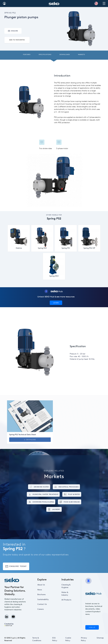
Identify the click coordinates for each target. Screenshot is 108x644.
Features (27, 55)
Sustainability (43, 599)
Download (30, 440)
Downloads (65, 55)
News (40, 590)
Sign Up (92, 627)
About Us (41, 585)
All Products (66, 600)
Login (56, 303)
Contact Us (42, 604)
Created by (9, 624)
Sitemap (100, 638)
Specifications (45, 55)
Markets (82, 55)
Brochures (41, 595)
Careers (41, 609)
